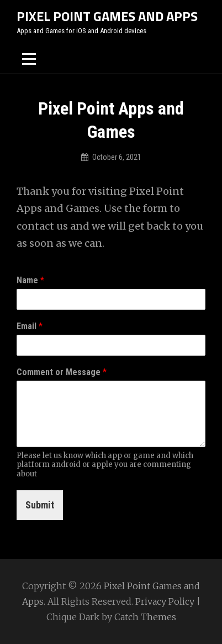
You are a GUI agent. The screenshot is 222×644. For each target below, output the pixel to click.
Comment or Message (62, 372)
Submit (40, 505)
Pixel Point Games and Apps (107, 16)
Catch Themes (145, 617)
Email (30, 326)
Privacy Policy (165, 601)
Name (30, 280)
